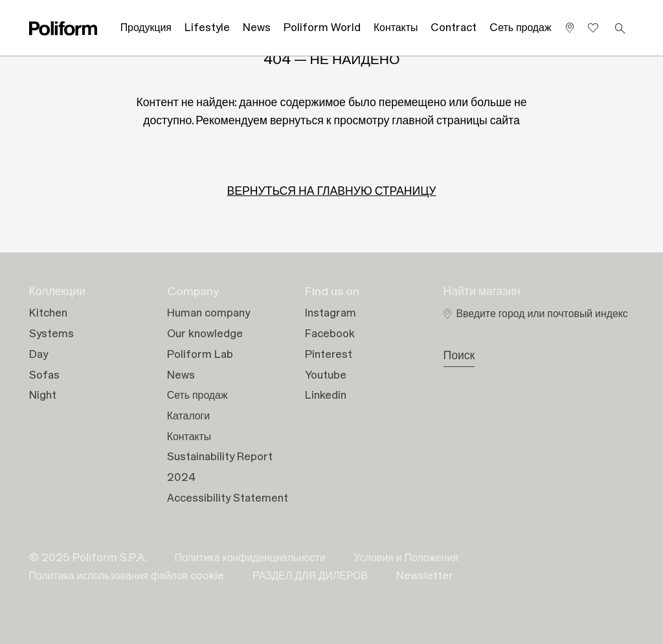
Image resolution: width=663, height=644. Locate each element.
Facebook (330, 334)
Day (39, 355)
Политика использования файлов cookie (127, 576)
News (257, 28)
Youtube (326, 375)
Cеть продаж (520, 28)
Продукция (146, 28)
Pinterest (329, 355)
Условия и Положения (406, 558)
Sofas (44, 375)
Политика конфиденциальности (250, 558)
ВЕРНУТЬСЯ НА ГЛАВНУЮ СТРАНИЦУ (332, 192)
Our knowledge (205, 334)
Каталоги (188, 416)
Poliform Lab (200, 355)
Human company (208, 313)
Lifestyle (207, 28)
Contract (454, 28)
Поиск (459, 356)
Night (43, 395)
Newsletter (425, 576)
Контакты (396, 28)
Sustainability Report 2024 (220, 467)
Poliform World (322, 28)
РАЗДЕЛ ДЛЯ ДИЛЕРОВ (310, 576)
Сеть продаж (197, 395)
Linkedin (326, 395)
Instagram (331, 313)
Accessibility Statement (228, 498)
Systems (51, 334)
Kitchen (48, 313)
